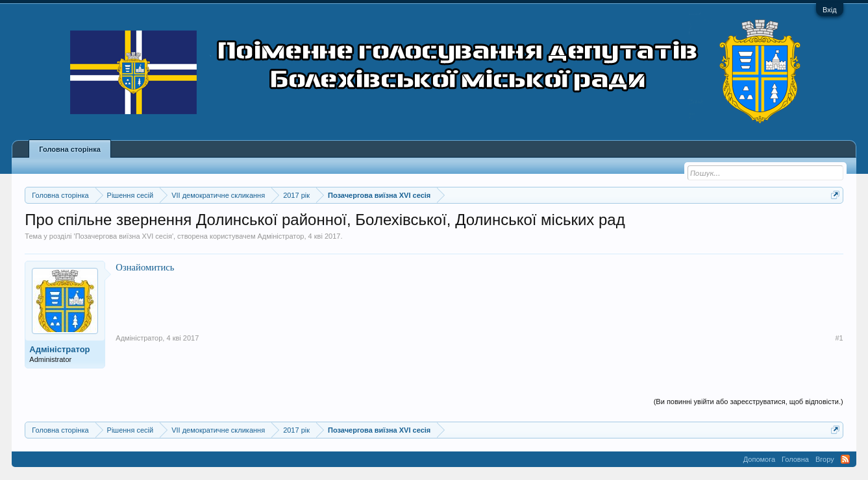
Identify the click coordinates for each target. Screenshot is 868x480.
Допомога (759, 459)
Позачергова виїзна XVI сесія (124, 236)
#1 (839, 338)
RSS (845, 459)
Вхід (830, 10)
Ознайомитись (145, 267)
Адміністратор (281, 236)
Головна (795, 459)
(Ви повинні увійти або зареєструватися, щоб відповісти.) (749, 402)
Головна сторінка (69, 149)
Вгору (825, 459)
